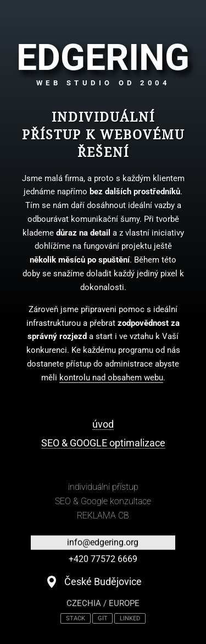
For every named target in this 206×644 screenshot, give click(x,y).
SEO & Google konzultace (103, 501)
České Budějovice (103, 582)
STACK (76, 618)
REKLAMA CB (103, 515)
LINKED (130, 618)
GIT (103, 618)
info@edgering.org (103, 542)
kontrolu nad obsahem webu (111, 378)
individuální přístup (103, 487)
